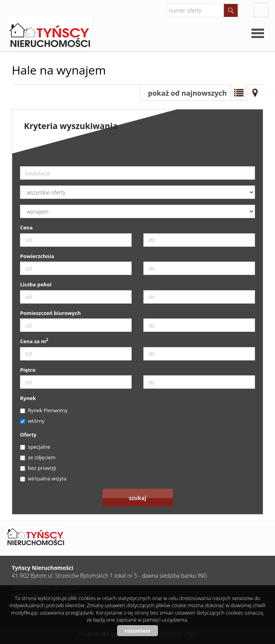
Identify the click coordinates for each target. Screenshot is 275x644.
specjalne (35, 447)
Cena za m (34, 341)
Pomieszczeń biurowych (50, 313)
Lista (238, 93)
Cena (26, 227)
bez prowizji (38, 468)
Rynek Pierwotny (44, 410)
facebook (261, 10)
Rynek (28, 398)
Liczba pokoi (36, 284)
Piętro (28, 370)
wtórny (32, 421)
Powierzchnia (37, 256)
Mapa (255, 93)
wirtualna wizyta (43, 478)
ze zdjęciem (38, 457)
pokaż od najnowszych (188, 93)
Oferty (28, 435)
